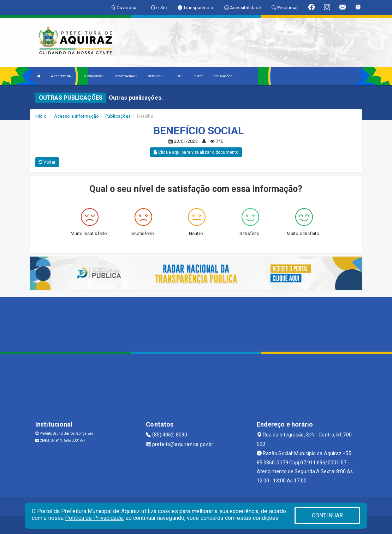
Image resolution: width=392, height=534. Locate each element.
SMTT (198, 76)
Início (41, 116)
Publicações (118, 116)
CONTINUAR (327, 515)
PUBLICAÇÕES (224, 76)
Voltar (47, 162)
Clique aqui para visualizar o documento (196, 152)
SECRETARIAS (126, 76)
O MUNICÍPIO (94, 76)
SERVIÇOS (156, 76)
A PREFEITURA (62, 76)
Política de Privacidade (94, 518)
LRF (180, 76)
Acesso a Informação (76, 116)
